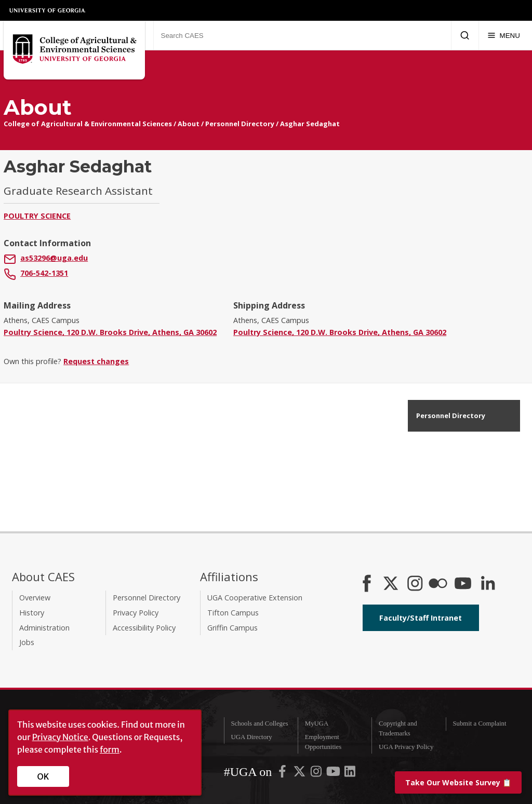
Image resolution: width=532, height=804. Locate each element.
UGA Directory (251, 737)
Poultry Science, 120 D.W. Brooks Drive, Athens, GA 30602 (110, 332)
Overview (35, 598)
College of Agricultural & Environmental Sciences (88, 124)
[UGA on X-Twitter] (300, 773)
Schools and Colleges (259, 723)
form (110, 749)
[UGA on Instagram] (317, 773)
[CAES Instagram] (415, 584)
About (189, 124)
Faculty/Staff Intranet (421, 618)
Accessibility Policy (144, 628)
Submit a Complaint (479, 723)
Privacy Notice (60, 737)
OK (43, 776)
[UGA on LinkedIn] (350, 773)
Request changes (96, 361)
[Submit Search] (465, 35)
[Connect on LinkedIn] (488, 584)
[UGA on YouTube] (334, 773)
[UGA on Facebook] (283, 773)
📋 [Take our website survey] (458, 782)
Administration (44, 628)
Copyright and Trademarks (398, 728)
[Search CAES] (302, 35)
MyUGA (317, 723)
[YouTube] (463, 584)
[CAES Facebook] (367, 584)
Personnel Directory (240, 124)
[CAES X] (392, 584)
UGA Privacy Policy (406, 747)
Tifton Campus (233, 613)
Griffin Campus (232, 628)
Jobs (27, 642)
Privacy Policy (136, 613)
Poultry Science (37, 216)
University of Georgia (48, 10)
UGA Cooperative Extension (255, 598)
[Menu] (504, 35)
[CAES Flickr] (438, 584)
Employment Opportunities (323, 742)
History (32, 613)
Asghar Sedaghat (310, 124)
